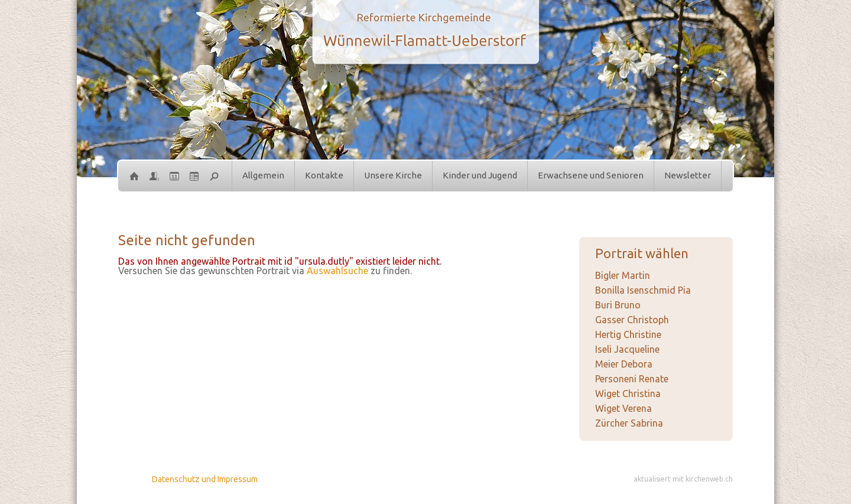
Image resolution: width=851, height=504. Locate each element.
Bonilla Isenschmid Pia (643, 290)
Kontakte (324, 175)
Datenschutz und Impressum (205, 479)
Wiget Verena (623, 408)
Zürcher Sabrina (629, 423)
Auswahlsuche (337, 271)
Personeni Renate (632, 379)
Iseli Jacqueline (627, 349)
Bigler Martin (623, 275)
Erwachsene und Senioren (591, 175)
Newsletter (688, 175)
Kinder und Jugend (480, 175)
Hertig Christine (628, 334)
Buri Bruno (618, 305)
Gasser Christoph (632, 320)
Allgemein (263, 175)
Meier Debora (624, 364)
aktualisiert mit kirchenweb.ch (683, 479)
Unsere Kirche (393, 175)
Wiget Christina (628, 394)
